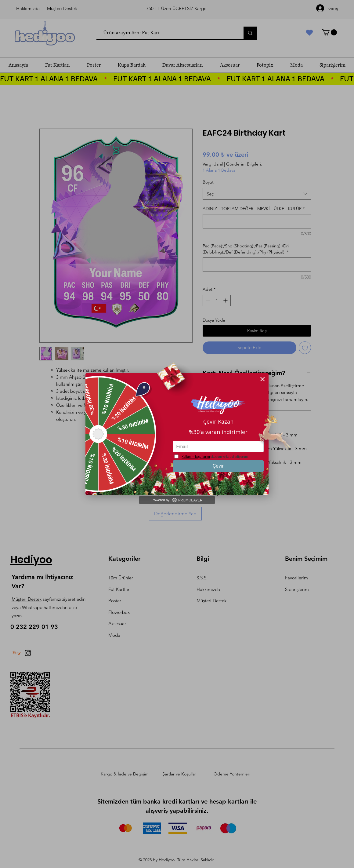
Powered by (177, 500)
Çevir (218, 466)
